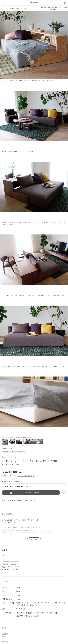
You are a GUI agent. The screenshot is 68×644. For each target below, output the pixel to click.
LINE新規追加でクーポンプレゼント (18, 8)
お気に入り (61, 3)
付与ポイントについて (26, 476)
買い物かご (65, 3)
